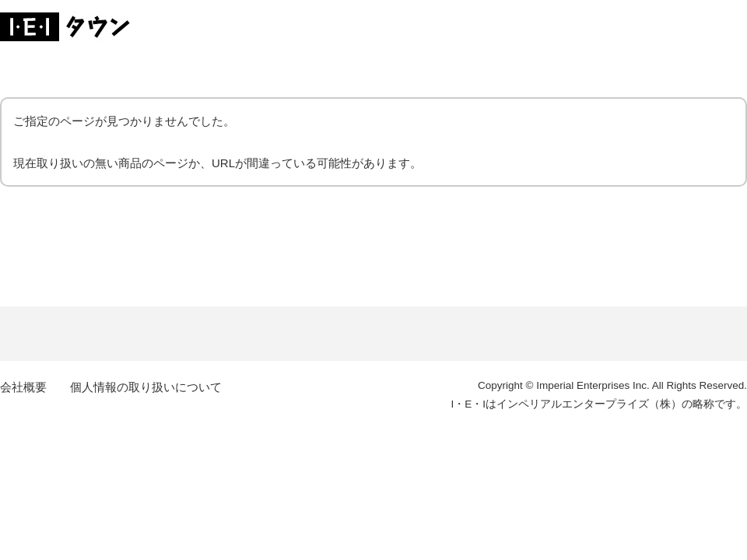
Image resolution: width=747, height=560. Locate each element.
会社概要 (23, 387)
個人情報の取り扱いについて (146, 387)
